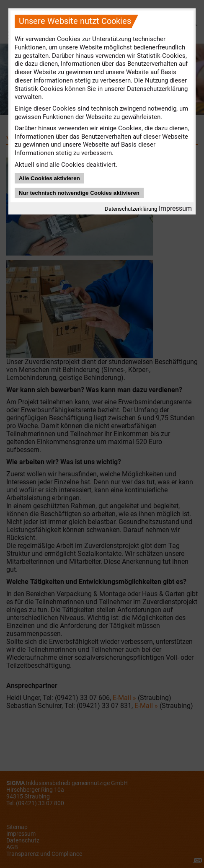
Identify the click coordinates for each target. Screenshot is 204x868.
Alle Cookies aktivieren (49, 178)
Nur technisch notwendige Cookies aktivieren (79, 193)
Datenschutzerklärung (131, 209)
